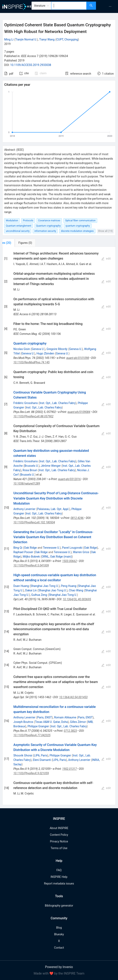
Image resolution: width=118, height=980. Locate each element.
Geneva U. (38, 349)
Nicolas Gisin (22, 349)
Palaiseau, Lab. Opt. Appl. (53, 509)
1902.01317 (70, 769)
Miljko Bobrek (31, 557)
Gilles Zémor (78, 722)
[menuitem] (110, 6)
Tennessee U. (51, 548)
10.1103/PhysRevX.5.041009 (31, 565)
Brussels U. (32, 466)
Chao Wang (76, 590)
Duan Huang (21, 586)
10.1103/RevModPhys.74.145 (31, 362)
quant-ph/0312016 (69, 479)
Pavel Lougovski (72, 548)
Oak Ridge (30, 548)
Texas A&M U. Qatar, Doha (51, 722)
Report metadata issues (59, 883)
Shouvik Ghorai (23, 755)
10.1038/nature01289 (27, 484)
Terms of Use (59, 848)
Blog (59, 928)
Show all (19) (105, 231)
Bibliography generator (59, 906)
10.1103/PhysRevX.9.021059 (31, 773)
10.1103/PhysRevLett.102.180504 (34, 522)
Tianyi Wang (47, 39)
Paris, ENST (45, 717)
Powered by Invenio (59, 967)
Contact (59, 948)
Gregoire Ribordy (57, 349)
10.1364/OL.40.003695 (77, 599)
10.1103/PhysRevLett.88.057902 (33, 416)
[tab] (16, 243)
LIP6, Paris (41, 755)
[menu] (107, 6)
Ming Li (9, 39)
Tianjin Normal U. (26, 39)
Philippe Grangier (38, 726)
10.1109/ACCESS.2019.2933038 (31, 65)
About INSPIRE (59, 828)
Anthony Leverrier (24, 509)
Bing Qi (18, 548)
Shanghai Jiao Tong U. (45, 586)
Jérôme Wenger (51, 466)
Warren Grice (81, 552)
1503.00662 (70, 561)
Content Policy (59, 835)
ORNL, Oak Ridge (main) (57, 557)
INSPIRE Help (59, 877)
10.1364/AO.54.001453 (73, 697)
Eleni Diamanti (42, 760)
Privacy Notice (59, 841)
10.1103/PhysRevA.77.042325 (32, 735)
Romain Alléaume (65, 717)
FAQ (59, 870)
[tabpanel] (59, 526)
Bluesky (59, 934)
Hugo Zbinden (45, 353)
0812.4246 (77, 518)
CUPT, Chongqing (67, 39)
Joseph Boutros (23, 722)
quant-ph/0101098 (78, 358)
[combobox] (69, 6)
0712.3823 (70, 731)
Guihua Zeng (39, 595)
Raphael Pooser (23, 552)
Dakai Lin (31, 590)
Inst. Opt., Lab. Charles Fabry (58, 403)
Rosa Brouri (30, 470)
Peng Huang (69, 586)
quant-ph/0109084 (79, 412)
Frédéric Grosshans (26, 403)
